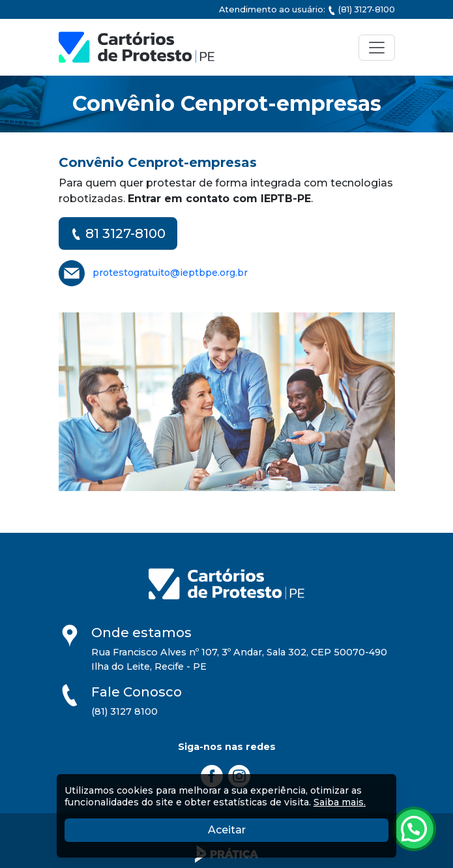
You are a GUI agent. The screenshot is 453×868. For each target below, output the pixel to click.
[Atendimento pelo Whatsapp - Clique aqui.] (414, 829)
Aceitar (289, 829)
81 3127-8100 (118, 233)
